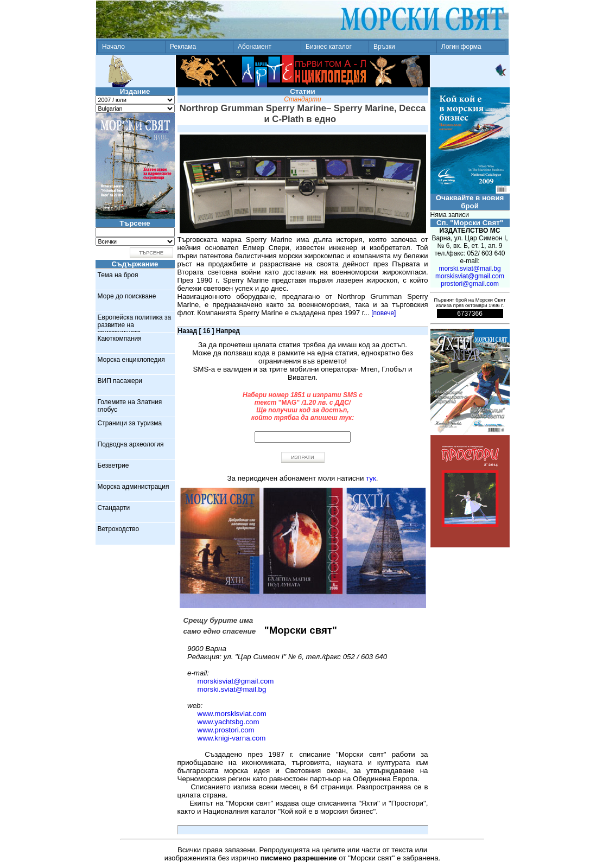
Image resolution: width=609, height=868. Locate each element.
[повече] (383, 313)
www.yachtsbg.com (229, 722)
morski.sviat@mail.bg (232, 689)
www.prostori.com (226, 730)
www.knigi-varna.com (232, 738)
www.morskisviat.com (232, 714)
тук (371, 478)
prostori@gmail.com (470, 284)
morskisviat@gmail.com (236, 681)
